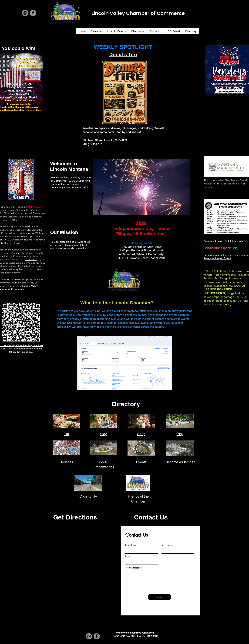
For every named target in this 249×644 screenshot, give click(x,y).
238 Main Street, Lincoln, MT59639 (105, 140)
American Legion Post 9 (217, 258)
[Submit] (160, 597)
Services (66, 462)
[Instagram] (25, 13)
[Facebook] (33, 13)
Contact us (31, 259)
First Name (131, 545)
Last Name (167, 545)
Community (88, 496)
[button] (141, 187)
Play (180, 434)
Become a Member (180, 462)
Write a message (133, 568)
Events (141, 462)
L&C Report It (221, 271)
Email (128, 556)
